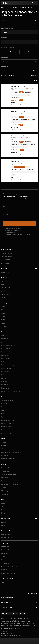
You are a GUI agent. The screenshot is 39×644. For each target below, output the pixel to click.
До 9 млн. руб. (6, 288)
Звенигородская (7, 368)
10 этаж (4, 449)
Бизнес (4, 284)
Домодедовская (7, 342)
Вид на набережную (8, 550)
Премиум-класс (7, 534)
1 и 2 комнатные (7, 260)
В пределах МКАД (8, 433)
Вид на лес (5, 547)
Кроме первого (6, 455)
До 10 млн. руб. (7, 291)
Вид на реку (5, 553)
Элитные (4, 281)
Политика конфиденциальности (12, 635)
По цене (34, 76)
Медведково (6, 349)
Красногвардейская (8, 345)
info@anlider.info (7, 633)
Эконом (4, 298)
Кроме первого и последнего (11, 452)
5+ (35, 52)
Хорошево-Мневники (9, 474)
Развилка (5, 407)
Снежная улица (7, 427)
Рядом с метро (6, 388)
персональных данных (13, 231)
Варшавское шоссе (8, 430)
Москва (3, 7)
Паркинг (4, 570)
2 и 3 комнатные (7, 263)
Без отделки (5, 272)
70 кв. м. (4, 316)
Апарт (3, 525)
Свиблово (5, 385)
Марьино (4, 381)
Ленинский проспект (8, 420)
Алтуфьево (5, 335)
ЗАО (3, 506)
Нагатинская (6, 372)
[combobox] (19, 32)
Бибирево (5, 339)
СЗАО (3, 510)
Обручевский (6, 471)
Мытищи (4, 404)
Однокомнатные (7, 253)
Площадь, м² (6, 57)
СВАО (3, 414)
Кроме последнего (8, 459)
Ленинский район (7, 400)
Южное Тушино (7, 491)
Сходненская (6, 352)
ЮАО (3, 503)
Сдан (3, 582)
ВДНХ (3, 362)
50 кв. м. (4, 310)
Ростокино (5, 355)
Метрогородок (6, 481)
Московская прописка (9, 560)
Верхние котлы (6, 375)
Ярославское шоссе (8, 417)
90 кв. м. (4, 323)
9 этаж (4, 446)
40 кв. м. (4, 307)
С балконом (5, 563)
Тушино (4, 488)
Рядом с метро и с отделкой (11, 391)
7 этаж (4, 442)
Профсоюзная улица (8, 423)
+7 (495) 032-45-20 (32, 593)
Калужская (5, 358)
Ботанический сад (8, 365)
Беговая (4, 378)
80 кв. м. (4, 320)
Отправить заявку (19, 224)
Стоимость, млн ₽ (7, 67)
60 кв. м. (4, 313)
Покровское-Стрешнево (10, 484)
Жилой (4, 522)
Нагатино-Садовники (9, 468)
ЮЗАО (4, 513)
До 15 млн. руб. (7, 294)
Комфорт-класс (7, 538)
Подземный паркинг (8, 573)
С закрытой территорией (10, 566)
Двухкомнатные (7, 256)
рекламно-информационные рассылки (18, 235)
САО (3, 410)
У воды (4, 557)
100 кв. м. (5, 326)
